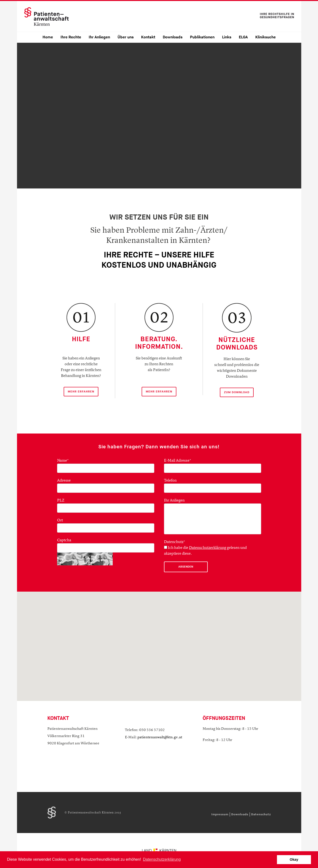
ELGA (243, 37)
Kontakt (148, 37)
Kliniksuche (266, 37)
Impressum (220, 814)
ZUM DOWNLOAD (237, 392)
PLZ (61, 501)
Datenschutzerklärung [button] (162, 859)
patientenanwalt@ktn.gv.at (160, 737)
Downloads (173, 37)
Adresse (64, 481)
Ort (60, 520)
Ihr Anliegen (99, 37)
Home (48, 37)
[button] (159, 637)
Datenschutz (261, 814)
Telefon (170, 481)
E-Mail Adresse (178, 461)
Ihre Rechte (71, 37)
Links (227, 37)
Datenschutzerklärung (208, 548)
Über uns (126, 37)
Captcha (64, 540)
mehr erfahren (159, 392)
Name (63, 461)
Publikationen (202, 37)
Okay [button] (294, 859)
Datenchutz (175, 542)
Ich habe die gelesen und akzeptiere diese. (205, 551)
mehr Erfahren (81, 392)
